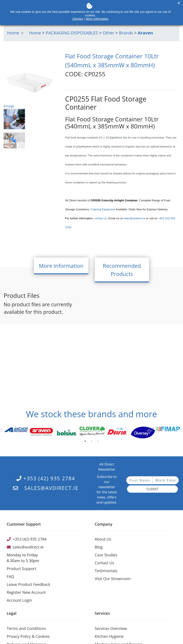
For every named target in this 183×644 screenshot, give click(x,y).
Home (35, 33)
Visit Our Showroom (113, 579)
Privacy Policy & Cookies (28, 636)
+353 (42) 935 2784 (46, 478)
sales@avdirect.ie (134, 218)
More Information (97, 19)
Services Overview (111, 628)
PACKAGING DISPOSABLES (72, 33)
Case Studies (106, 555)
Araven (145, 33)
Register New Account (26, 592)
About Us (103, 539)
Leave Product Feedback (29, 584)
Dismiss (78, 19)
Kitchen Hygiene (109, 636)
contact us (100, 218)
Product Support (22, 569)
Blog (99, 547)
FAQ (11, 576)
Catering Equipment (103, 209)
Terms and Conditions (26, 628)
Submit (152, 489)
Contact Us (105, 563)
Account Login (19, 600)
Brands (126, 33)
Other (108, 33)
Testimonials (106, 571)
